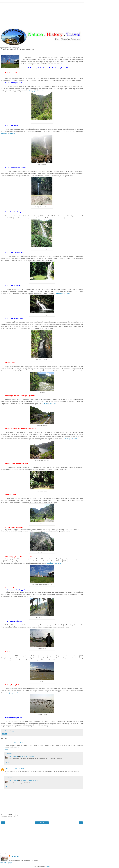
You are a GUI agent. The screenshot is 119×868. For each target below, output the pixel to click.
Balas (7, 749)
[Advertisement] (42, 15)
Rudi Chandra (14, 756)
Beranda (42, 823)
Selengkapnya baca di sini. (63, 293)
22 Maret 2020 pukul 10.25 (28, 756)
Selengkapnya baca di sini (37, 91)
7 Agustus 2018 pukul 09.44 (16, 743)
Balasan (9, 753)
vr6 (6, 769)
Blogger (47, 866)
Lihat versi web (42, 826)
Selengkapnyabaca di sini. (49, 404)
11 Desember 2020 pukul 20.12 (29, 781)
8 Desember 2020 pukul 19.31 (16, 769)
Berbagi (4, 734)
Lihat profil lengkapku (6, 863)
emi (6, 743)
